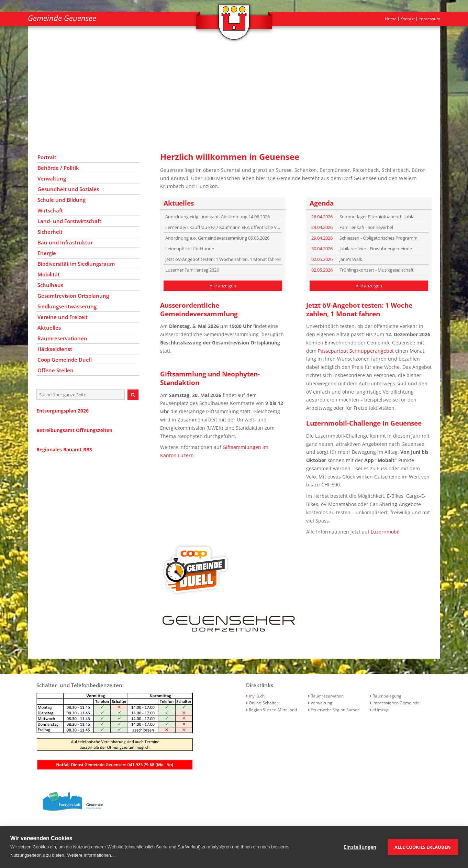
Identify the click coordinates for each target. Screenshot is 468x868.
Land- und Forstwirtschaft (69, 221)
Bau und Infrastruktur (65, 242)
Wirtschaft (50, 210)
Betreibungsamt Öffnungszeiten (74, 430)
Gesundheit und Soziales (68, 189)
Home (391, 19)
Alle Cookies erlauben (423, 847)
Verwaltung (52, 178)
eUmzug (381, 710)
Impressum (429, 19)
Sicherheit (50, 232)
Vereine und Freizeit (63, 317)
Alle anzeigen (223, 286)
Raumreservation (327, 696)
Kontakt (408, 19)
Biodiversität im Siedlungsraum (76, 264)
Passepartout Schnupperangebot (356, 351)
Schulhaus (50, 285)
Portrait (47, 157)
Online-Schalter (264, 703)
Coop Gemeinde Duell (65, 360)
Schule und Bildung (62, 200)
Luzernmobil (385, 532)
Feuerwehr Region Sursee (335, 710)
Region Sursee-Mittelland (273, 710)
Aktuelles (49, 328)
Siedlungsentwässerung (67, 306)
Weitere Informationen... (91, 855)
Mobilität (49, 274)
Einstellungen (360, 847)
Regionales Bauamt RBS (64, 449)
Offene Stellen (55, 370)
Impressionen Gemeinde (396, 703)
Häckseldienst (55, 349)
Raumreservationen (62, 338)
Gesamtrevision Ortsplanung (73, 296)
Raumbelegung (387, 696)
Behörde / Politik (58, 168)
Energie (47, 253)
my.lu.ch (257, 696)
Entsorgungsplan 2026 (63, 411)
